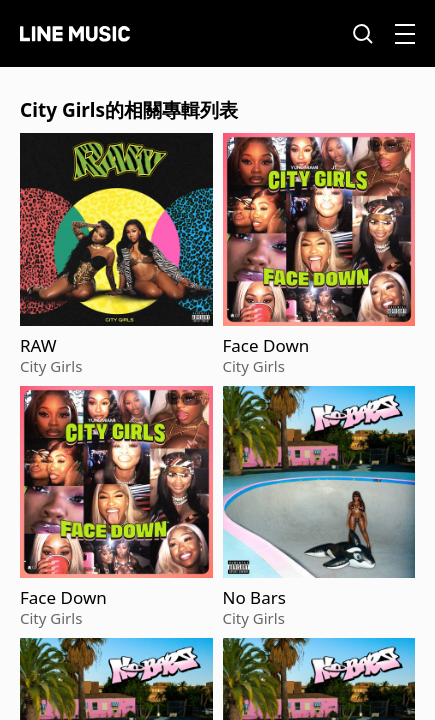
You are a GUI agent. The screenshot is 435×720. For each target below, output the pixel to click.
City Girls (51, 366)
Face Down (266, 346)
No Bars (254, 598)
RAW (38, 346)
